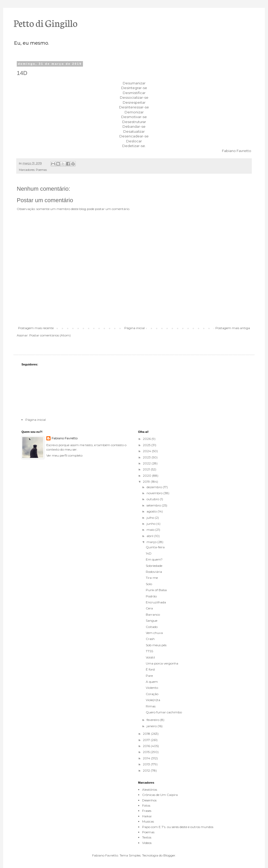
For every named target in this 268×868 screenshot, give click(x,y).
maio (151, 530)
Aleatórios (150, 790)
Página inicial (135, 328)
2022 (147, 463)
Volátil (150, 657)
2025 (147, 445)
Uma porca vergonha (162, 663)
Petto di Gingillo (46, 23)
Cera (149, 608)
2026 (147, 439)
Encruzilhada (156, 602)
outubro (153, 499)
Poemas (41, 170)
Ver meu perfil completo (64, 455)
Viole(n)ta (153, 700)
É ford (150, 669)
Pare (149, 676)
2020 (147, 476)
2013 (147, 764)
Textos (147, 837)
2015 (147, 752)
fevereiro (153, 720)
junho (151, 524)
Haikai (147, 816)
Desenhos (149, 800)
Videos (147, 843)
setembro (154, 505)
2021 (147, 469)
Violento (152, 688)
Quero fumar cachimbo (164, 712)
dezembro (155, 487)
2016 (147, 746)
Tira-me (152, 578)
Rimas (151, 706)
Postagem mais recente (36, 328)
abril (150, 536)
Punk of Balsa (156, 590)
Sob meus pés (156, 645)
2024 (147, 451)
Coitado (152, 627)
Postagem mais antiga (233, 328)
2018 (147, 734)
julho (151, 518)
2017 (147, 740)
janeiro (152, 726)
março (152, 542)
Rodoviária (154, 572)
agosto (152, 511)
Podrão (151, 596)
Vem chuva (154, 633)
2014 (147, 758)
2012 (147, 770)
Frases (147, 811)
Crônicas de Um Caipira (160, 795)
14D (149, 553)
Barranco (153, 614)
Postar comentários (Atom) (50, 335)
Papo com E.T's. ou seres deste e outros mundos (178, 827)
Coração (152, 694)
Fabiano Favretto (65, 438)
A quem (152, 682)
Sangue (152, 621)
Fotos (146, 805)
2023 (147, 457)
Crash (150, 639)
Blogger (169, 855)
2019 (147, 482)
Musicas (148, 821)
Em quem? (154, 559)
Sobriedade (154, 566)
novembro (155, 493)
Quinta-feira (155, 547)
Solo (149, 584)
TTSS (149, 651)
